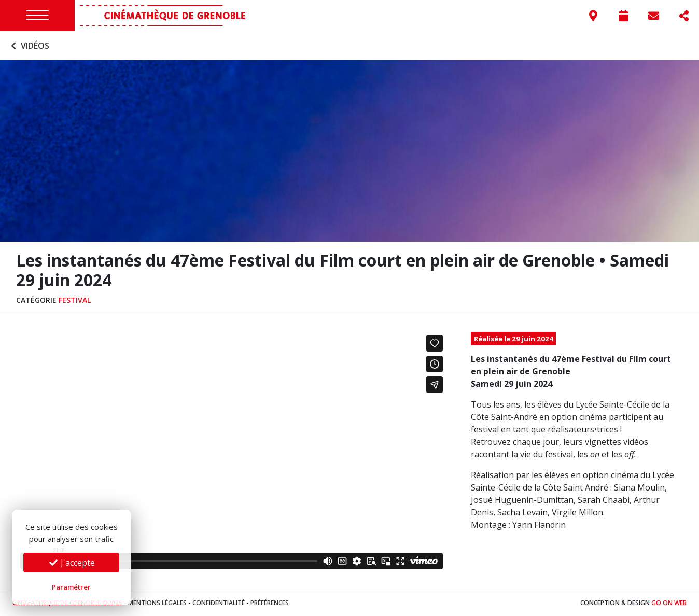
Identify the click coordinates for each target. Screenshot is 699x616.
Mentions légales (157, 603)
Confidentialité (219, 603)
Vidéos (29, 46)
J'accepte (72, 563)
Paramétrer (71, 587)
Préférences (270, 603)
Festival (75, 300)
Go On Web (669, 603)
